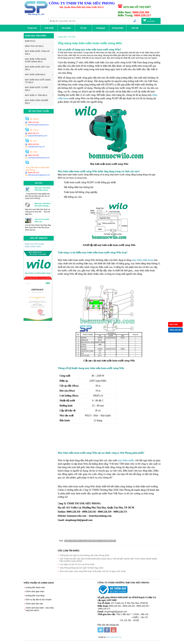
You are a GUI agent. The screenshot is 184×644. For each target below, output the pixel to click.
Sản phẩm (66, 28)
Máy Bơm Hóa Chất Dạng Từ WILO (38, 81)
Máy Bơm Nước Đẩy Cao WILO (37, 68)
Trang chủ (32, 28)
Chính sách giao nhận (35, 591)
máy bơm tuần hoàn (143, 260)
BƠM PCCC (30, 41)
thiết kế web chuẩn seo (114, 634)
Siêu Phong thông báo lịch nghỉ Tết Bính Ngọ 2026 (82, 568)
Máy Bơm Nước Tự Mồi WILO (37, 89)
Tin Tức (72, 37)
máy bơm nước (108, 541)
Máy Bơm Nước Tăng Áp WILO (37, 53)
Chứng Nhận (118, 28)
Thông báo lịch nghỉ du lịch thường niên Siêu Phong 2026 (85, 555)
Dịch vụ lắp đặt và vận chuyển (39, 600)
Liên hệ (135, 28)
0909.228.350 (175, 330)
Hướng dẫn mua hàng (35, 596)
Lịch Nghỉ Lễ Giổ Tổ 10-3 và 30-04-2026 (77, 564)
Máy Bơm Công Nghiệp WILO (37, 102)
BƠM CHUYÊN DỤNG (35, 244)
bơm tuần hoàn (72, 541)
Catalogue (101, 28)
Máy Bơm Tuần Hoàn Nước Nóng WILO (36, 60)
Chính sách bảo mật (34, 604)
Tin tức (83, 28)
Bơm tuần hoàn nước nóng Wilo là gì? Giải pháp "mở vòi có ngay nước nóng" (93, 571)
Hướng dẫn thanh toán (35, 587)
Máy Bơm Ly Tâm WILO (36, 95)
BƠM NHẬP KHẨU (33, 247)
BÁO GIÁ (174, 324)
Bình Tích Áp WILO (34, 46)
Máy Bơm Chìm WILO (35, 75)
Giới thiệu (49, 28)
